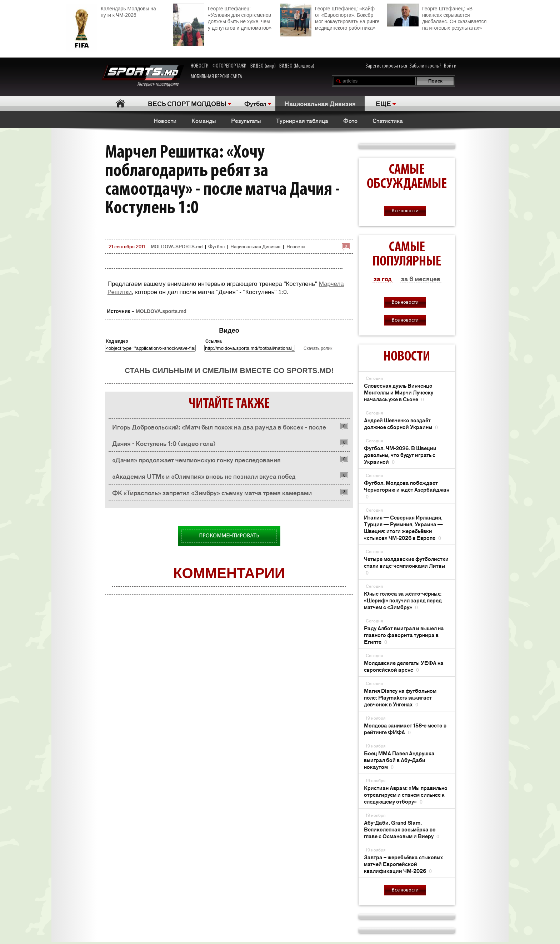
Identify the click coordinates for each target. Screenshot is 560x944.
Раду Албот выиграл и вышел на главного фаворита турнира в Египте (404, 635)
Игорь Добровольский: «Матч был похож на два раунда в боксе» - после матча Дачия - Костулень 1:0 (219, 429)
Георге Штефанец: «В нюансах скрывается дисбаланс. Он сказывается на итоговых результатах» (437, 17)
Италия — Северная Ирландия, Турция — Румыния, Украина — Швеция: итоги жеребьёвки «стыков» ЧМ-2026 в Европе (403, 527)
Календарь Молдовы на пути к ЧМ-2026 (111, 11)
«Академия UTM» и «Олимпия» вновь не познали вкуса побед (204, 476)
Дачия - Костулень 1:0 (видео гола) (164, 443)
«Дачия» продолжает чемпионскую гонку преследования (196, 459)
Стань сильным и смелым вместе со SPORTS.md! (229, 370)
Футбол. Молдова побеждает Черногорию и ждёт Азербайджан (407, 489)
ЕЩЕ (383, 103)
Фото (350, 120)
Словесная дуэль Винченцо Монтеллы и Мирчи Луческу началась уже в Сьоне (399, 392)
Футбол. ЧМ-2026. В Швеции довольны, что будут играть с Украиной (400, 455)
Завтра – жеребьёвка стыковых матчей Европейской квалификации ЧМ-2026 (403, 864)
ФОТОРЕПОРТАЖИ (229, 66)
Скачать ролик (318, 348)
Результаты (246, 120)
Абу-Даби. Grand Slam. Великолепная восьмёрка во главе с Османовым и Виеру (402, 829)
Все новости (405, 211)
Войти (450, 66)
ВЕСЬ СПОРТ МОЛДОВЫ (187, 103)
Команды (204, 120)
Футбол (255, 103)
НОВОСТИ (200, 66)
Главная (120, 103)
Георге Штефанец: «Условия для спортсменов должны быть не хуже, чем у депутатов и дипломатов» (222, 17)
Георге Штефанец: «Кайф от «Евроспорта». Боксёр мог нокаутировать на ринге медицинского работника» (330, 17)
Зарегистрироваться (386, 66)
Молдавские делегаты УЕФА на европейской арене (404, 666)
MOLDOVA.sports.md (161, 311)
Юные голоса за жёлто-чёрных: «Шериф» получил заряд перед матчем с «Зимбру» (403, 600)
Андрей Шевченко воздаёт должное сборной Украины (401, 423)
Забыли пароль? (426, 66)
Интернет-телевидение (143, 76)
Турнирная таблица (302, 120)
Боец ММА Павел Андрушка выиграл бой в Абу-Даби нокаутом (399, 760)
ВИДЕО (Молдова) (297, 66)
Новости (165, 120)
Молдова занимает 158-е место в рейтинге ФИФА (405, 729)
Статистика (388, 120)
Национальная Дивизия (320, 103)
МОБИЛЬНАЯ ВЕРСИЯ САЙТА (216, 77)
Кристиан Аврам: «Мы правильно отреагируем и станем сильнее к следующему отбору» (406, 794)
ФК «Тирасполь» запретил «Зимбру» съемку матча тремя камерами (212, 492)
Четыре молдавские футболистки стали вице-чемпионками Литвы (406, 565)
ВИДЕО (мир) (263, 66)
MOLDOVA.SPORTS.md (177, 246)
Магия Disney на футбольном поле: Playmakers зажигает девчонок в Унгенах (400, 697)
